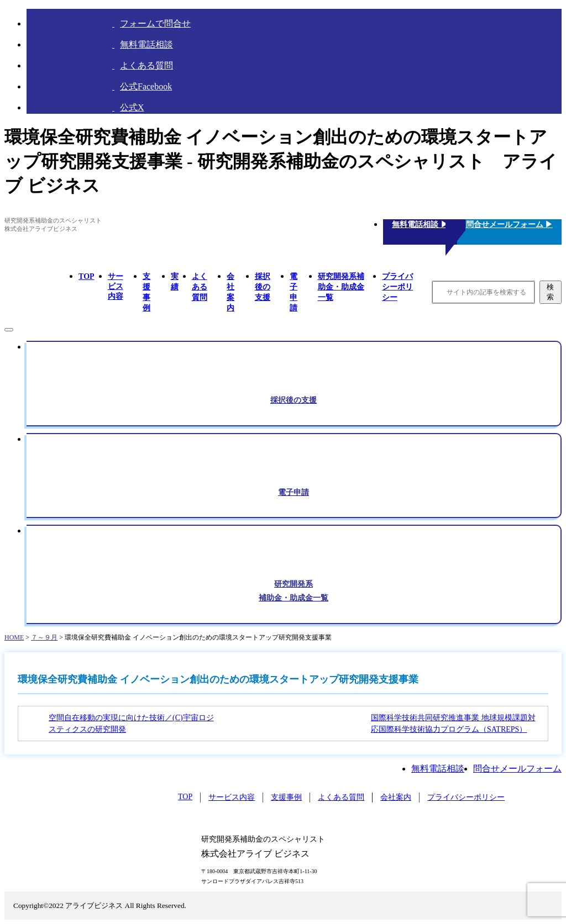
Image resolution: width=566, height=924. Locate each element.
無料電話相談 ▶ (420, 225)
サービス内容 (116, 286)
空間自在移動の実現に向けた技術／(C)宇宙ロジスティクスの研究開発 (131, 724)
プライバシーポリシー (397, 287)
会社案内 (396, 797)
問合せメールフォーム (517, 769)
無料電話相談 (438, 769)
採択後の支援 (263, 287)
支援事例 (286, 797)
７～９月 (44, 637)
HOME (14, 637)
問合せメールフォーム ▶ (510, 225)
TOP (87, 276)
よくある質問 (200, 287)
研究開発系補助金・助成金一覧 (341, 287)
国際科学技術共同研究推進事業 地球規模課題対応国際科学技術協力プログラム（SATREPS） (453, 724)
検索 (550, 292)
